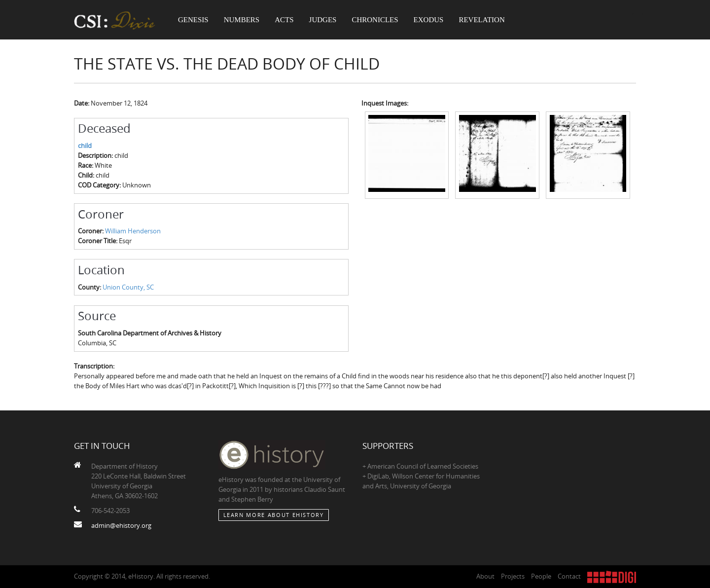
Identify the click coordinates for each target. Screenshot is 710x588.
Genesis (193, 20)
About (485, 576)
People (541, 576)
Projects (513, 576)
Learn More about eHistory (274, 515)
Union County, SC (128, 287)
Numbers (242, 20)
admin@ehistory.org (121, 525)
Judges (323, 20)
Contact (569, 576)
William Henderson (133, 231)
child (85, 146)
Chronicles (375, 20)
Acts (284, 20)
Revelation (481, 20)
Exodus (429, 20)
